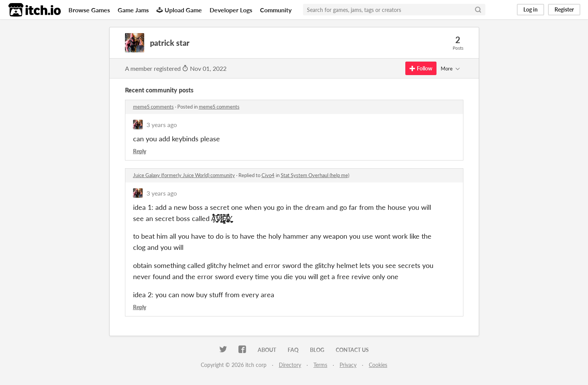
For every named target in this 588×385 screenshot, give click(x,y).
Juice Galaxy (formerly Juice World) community (184, 175)
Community (276, 10)
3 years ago (162, 125)
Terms (320, 365)
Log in (531, 9)
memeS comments (153, 107)
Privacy (348, 365)
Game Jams (133, 10)
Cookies (378, 365)
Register (564, 9)
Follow (421, 68)
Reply (140, 151)
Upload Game (179, 10)
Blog (317, 350)
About (267, 350)
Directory (290, 365)
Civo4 (268, 175)
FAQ (293, 350)
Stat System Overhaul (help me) (315, 175)
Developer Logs (231, 10)
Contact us (352, 350)
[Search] (478, 10)
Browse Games (89, 10)
